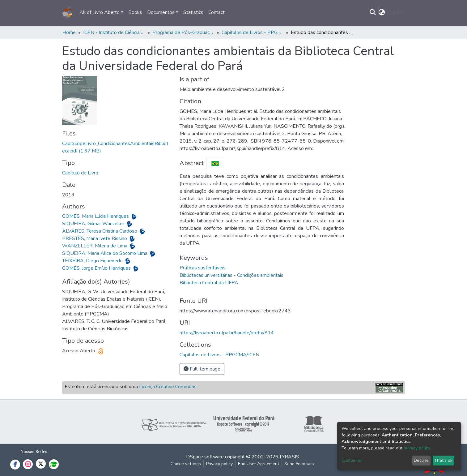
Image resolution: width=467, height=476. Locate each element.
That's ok (443, 460)
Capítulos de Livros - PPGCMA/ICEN (253, 32)
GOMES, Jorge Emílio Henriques (97, 268)
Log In (394, 12)
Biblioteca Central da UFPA (209, 283)
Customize (352, 460)
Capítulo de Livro (80, 173)
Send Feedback (299, 464)
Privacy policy (219, 464)
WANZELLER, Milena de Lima (95, 246)
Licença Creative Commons (168, 387)
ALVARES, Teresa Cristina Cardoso (100, 231)
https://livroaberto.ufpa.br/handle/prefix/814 (227, 333)
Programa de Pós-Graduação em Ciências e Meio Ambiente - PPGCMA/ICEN (183, 32)
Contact (217, 12)
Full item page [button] (202, 369)
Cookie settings (186, 464)
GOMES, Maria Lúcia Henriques (96, 216)
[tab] (215, 163)
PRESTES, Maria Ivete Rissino (95, 238)
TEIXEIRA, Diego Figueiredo (93, 261)
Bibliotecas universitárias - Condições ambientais (231, 275)
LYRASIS (289, 457)
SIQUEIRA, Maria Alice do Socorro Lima (105, 253)
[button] (382, 12)
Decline (421, 460)
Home (69, 32)
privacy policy (417, 448)
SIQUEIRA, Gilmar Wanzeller (94, 224)
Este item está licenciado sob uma (131, 387)
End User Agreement (259, 464)
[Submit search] (373, 12)
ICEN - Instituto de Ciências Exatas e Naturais (114, 32)
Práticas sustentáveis (203, 268)
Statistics (193, 12)
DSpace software (205, 457)
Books (135, 12)
